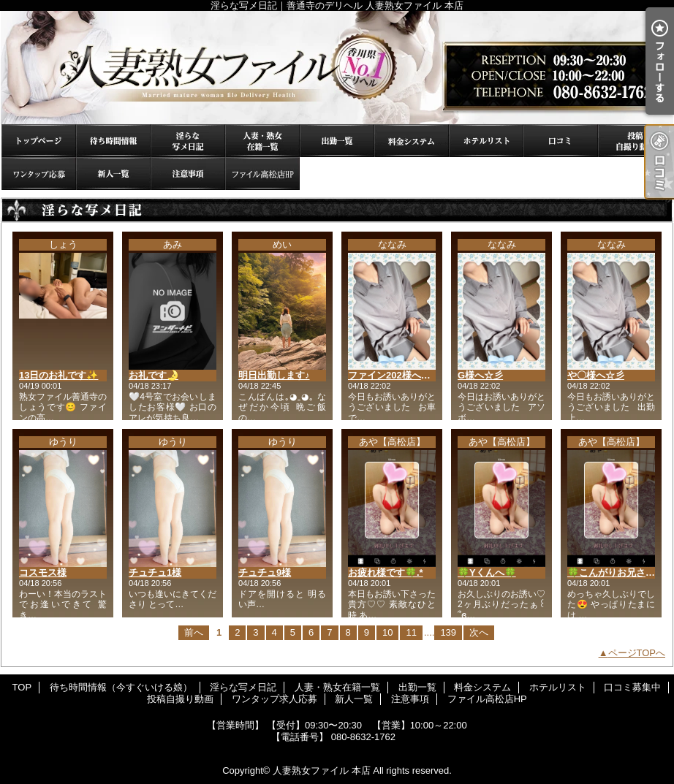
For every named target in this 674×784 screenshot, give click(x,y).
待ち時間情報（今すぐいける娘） (113, 141)
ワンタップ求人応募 (39, 174)
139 (448, 632)
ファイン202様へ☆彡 (394, 375)
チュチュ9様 (265, 572)
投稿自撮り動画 (635, 141)
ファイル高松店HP (262, 174)
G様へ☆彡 (480, 375)
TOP (39, 141)
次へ (479, 632)
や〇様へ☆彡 (596, 375)
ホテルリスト (486, 141)
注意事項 (188, 174)
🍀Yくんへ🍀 (487, 572)
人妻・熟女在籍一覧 (262, 141)
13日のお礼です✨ (58, 375)
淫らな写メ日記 (188, 141)
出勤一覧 (337, 141)
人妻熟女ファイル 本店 (322, 770)
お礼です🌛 (154, 375)
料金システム (412, 141)
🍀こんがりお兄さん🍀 (617, 572)
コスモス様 (43, 572)
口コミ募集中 (561, 141)
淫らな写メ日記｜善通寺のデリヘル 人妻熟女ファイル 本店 (337, 68)
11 (411, 632)
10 (387, 632)
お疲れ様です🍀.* (386, 572)
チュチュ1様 (155, 572)
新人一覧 (113, 174)
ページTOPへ (637, 653)
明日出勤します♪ (274, 375)
